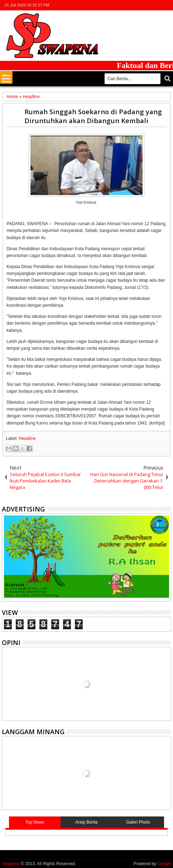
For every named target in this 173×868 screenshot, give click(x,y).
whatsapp (167, 5)
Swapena (11, 864)
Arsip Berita (86, 822)
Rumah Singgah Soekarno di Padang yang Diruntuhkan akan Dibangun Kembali (93, 116)
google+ (148, 5)
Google (164, 864)
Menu (6, 77)
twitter (129, 5)
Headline (27, 438)
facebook (139, 5)
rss (157, 5)
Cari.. (167, 79)
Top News (35, 822)
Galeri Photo (138, 822)
